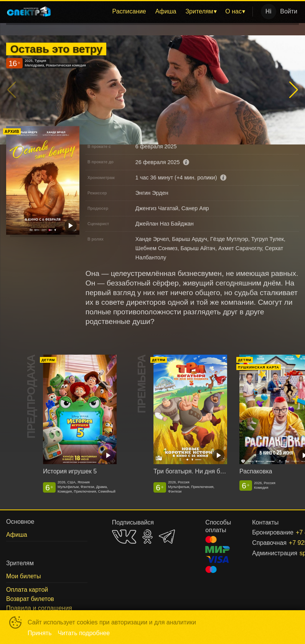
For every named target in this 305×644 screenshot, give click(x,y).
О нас (233, 11)
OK (148, 537)
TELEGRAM (167, 537)
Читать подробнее (84, 633)
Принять (40, 633)
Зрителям (199, 11)
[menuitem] (129, 12)
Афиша (166, 11)
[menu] (153, 12)
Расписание (129, 11)
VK (124, 537)
